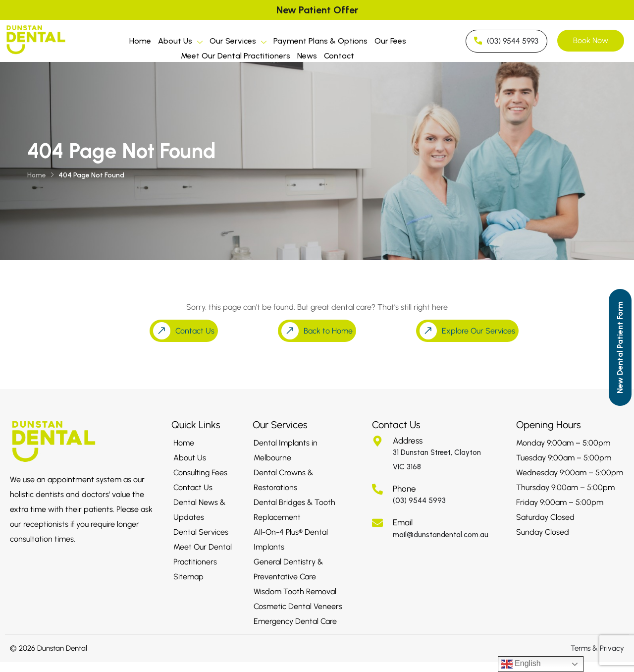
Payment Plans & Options (320, 41)
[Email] (377, 523)
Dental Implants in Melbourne (286, 450)
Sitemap (188, 577)
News (307, 56)
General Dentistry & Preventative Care (288, 569)
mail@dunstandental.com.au (441, 535)
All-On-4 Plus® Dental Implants (291, 539)
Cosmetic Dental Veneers (298, 606)
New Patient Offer (317, 10)
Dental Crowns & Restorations (283, 480)
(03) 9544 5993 (419, 501)
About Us (180, 42)
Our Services (238, 42)
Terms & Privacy (597, 648)
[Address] (377, 441)
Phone (404, 489)
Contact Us (193, 487)
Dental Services (201, 532)
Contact (339, 56)
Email (403, 522)
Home (140, 41)
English (521, 664)
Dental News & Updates (199, 510)
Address (408, 441)
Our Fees (390, 41)
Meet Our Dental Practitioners (236, 56)
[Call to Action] (620, 347)
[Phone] (377, 489)
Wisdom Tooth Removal (295, 591)
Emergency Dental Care (295, 621)
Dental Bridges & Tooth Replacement (294, 510)
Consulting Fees (200, 473)
